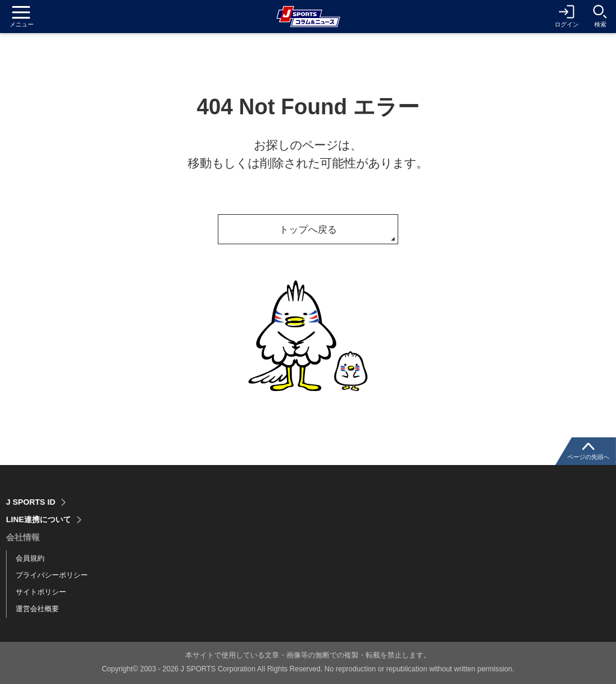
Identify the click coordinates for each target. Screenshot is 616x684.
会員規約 (30, 558)
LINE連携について (41, 520)
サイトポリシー (41, 592)
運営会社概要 (37, 609)
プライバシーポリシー (52, 575)
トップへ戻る (308, 230)
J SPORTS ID (32, 502)
